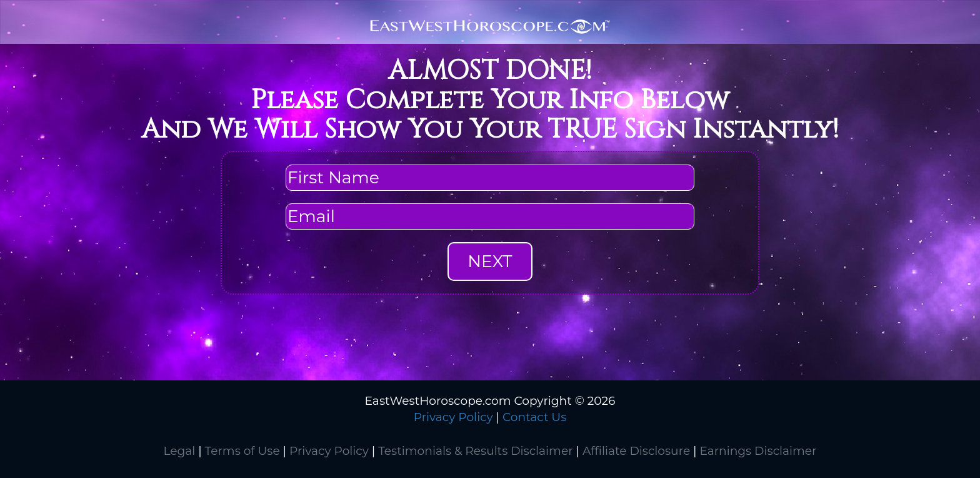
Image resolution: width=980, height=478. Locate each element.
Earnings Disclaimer (758, 451)
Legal (179, 451)
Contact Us (534, 417)
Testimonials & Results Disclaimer (475, 451)
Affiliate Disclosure (636, 451)
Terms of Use (242, 451)
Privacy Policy (453, 417)
